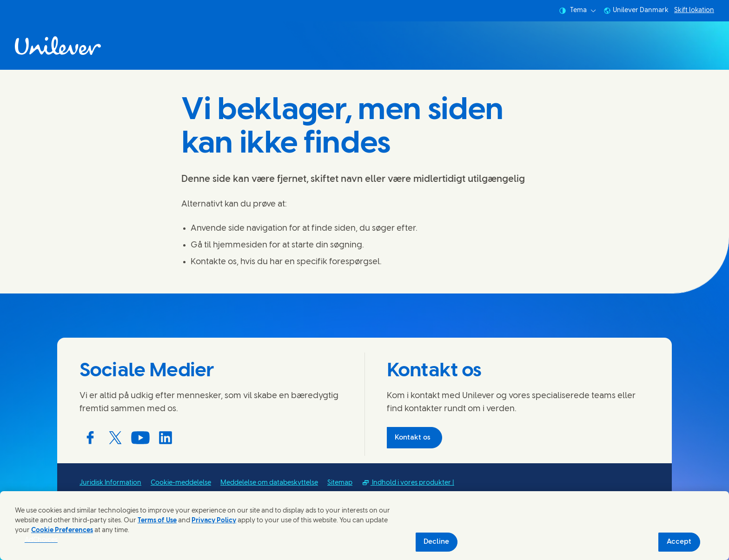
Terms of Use (157, 521)
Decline (436, 542)
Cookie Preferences (62, 530)
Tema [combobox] (577, 11)
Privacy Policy (214, 521)
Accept (679, 542)
